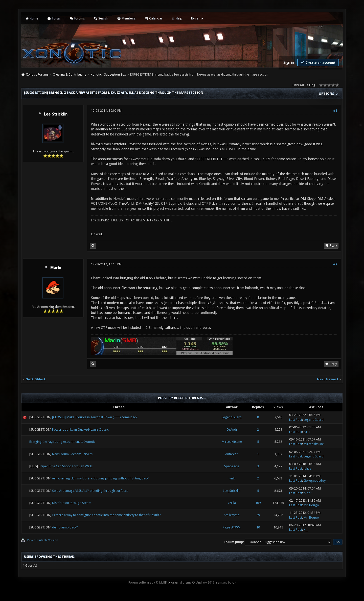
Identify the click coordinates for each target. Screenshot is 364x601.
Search (101, 18)
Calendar (153, 18)
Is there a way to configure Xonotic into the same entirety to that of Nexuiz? (106, 515)
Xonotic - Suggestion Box (108, 75)
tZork (308, 493)
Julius (307, 468)
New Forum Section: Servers (72, 454)
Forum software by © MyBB (148, 583)
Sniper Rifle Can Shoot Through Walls (66, 466)
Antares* (232, 454)
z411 (307, 432)
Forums (77, 18)
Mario (56, 268)
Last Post (296, 420)
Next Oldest (36, 379)
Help (177, 18)
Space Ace (232, 466)
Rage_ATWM (232, 527)
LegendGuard (232, 417)
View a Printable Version (43, 540)
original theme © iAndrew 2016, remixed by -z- (203, 583)
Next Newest (328, 379)
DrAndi (232, 430)
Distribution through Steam (72, 503)
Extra (195, 18)
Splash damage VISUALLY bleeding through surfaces (90, 491)
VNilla (232, 503)
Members (126, 18)
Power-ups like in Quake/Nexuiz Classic (80, 430)
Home (32, 18)
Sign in (289, 62)
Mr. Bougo (311, 505)
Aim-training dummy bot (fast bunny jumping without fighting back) (101, 478)
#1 (335, 111)
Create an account (317, 62)
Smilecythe (232, 515)
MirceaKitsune (232, 442)
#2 (335, 264)
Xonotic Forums (37, 75)
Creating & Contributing (70, 75)
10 (258, 527)
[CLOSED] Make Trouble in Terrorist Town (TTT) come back (95, 417)
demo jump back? (65, 527)
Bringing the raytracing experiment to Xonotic (62, 442)
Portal (54, 18)
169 (258, 503)
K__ (306, 530)
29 (258, 515)
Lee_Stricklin (56, 114)
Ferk (232, 478)
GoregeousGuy (315, 481)
